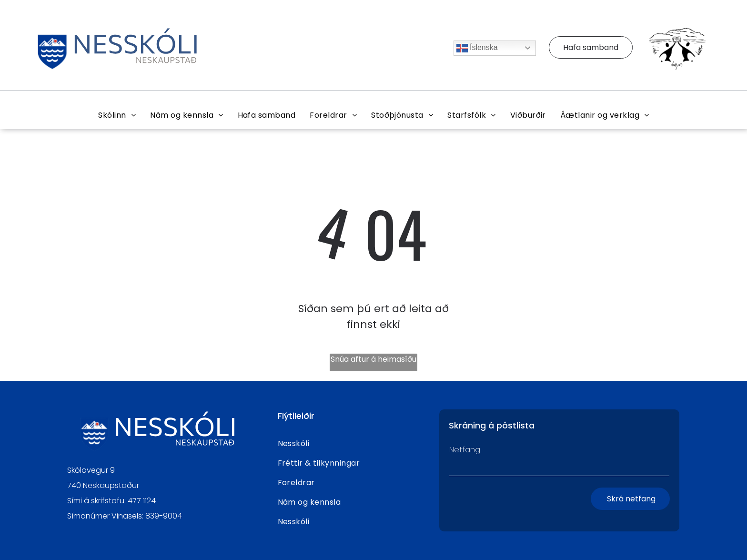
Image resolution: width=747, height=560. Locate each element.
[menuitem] (117, 115)
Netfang (465, 450)
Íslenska (477, 48)
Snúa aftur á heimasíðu (373, 359)
